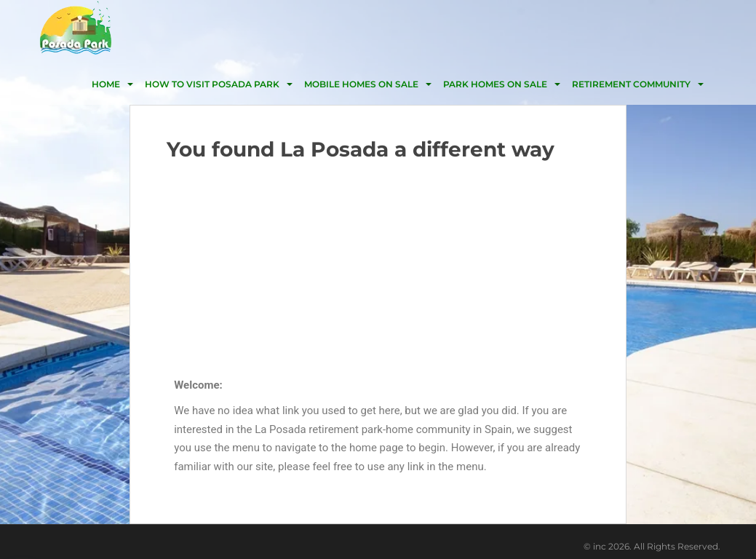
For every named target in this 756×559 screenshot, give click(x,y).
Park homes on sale (495, 84)
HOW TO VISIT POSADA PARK (212, 84)
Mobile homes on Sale (361, 84)
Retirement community (631, 84)
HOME (106, 84)
